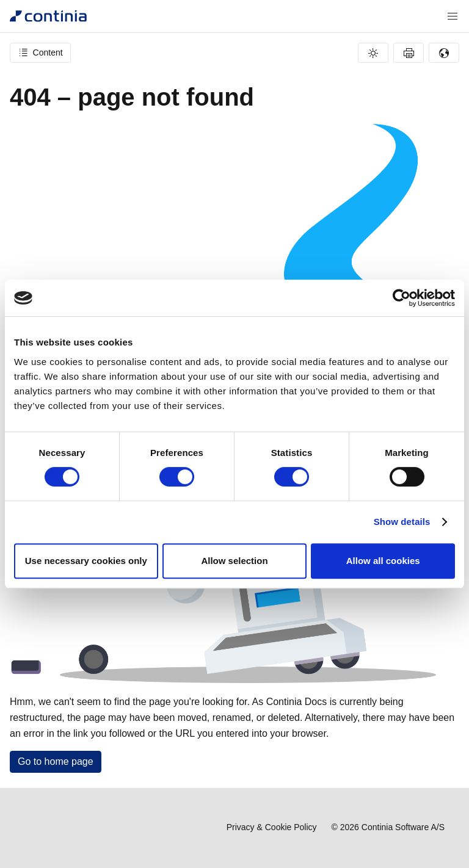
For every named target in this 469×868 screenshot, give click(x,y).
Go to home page (56, 761)
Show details (402, 522)
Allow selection (234, 561)
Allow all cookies (383, 561)
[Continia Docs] (48, 16)
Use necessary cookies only (86, 561)
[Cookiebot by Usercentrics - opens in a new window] (402, 298)
